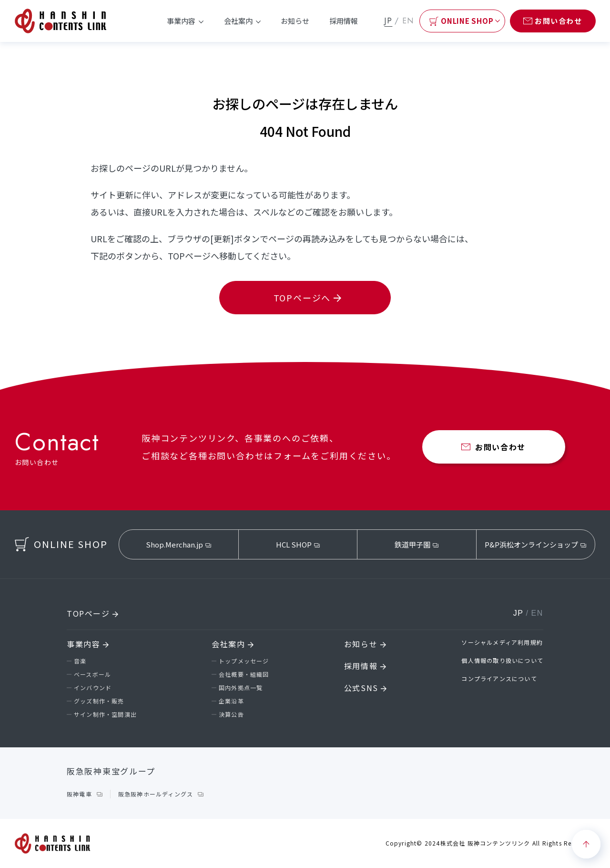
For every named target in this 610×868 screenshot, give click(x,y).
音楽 (80, 661)
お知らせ (295, 21)
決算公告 (231, 714)
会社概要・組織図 (244, 674)
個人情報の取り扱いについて (502, 660)
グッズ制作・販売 (99, 701)
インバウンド (93, 687)
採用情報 (344, 21)
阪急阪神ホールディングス (156, 794)
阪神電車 (79, 794)
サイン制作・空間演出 (105, 714)
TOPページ (92, 613)
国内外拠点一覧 (241, 687)
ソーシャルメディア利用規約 (502, 642)
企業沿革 (231, 701)
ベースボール (92, 674)
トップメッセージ (244, 661)
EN (408, 21)
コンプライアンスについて (499, 678)
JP (388, 21)
